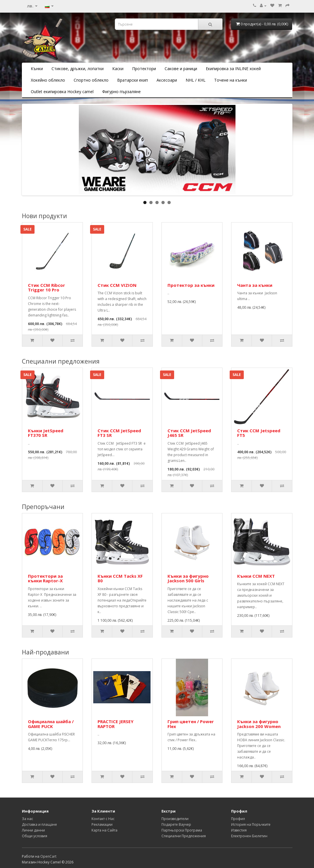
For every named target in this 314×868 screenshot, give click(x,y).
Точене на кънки (231, 80)
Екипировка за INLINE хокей (233, 69)
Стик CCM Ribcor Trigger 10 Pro (46, 288)
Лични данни (33, 830)
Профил (238, 819)
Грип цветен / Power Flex (191, 724)
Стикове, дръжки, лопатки (78, 69)
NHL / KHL (196, 80)
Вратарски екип (133, 80)
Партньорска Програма (182, 830)
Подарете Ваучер (176, 824)
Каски (118, 69)
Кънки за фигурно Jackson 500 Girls (188, 578)
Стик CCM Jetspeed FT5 (259, 433)
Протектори (144, 69)
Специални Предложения (184, 836)
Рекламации (102, 824)
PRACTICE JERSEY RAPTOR (116, 724)
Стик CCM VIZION (117, 285)
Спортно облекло (91, 80)
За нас (27, 819)
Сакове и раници (181, 69)
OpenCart (48, 856)
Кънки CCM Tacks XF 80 (120, 578)
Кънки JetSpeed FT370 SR (46, 433)
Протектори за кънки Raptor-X (46, 578)
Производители (175, 819)
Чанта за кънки (255, 285)
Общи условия (35, 836)
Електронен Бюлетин (249, 836)
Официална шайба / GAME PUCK (51, 724)
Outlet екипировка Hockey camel (62, 92)
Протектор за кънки (191, 285)
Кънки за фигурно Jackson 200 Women (259, 724)
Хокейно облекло (48, 80)
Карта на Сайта (104, 830)
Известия (239, 830)
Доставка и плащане (39, 824)
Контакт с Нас (103, 819)
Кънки (37, 69)
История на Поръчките (251, 824)
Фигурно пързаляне (121, 92)
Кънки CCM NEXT (256, 576)
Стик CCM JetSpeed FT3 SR (119, 433)
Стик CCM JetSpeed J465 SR (189, 433)
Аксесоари (167, 80)
